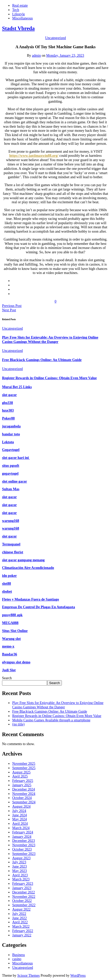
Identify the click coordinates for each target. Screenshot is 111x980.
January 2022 (22, 935)
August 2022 (21, 909)
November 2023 (24, 845)
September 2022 (24, 905)
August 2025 (21, 772)
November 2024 (24, 794)
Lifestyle (19, 14)
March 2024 (21, 828)
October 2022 (22, 901)
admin (37, 56)
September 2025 (24, 768)
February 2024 (23, 832)
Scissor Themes (29, 976)
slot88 (6, 584)
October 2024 (22, 798)
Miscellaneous (23, 18)
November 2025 (24, 764)
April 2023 (20, 875)
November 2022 (24, 897)
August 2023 (21, 858)
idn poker (9, 576)
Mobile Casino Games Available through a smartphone (51, 720)
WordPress (78, 976)
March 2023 (21, 879)
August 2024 (21, 806)
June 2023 (19, 867)
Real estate (20, 5)
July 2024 (19, 811)
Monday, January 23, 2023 (65, 56)
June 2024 (19, 815)
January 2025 (22, 785)
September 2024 (24, 802)
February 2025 (23, 781)
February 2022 (23, 931)
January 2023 (22, 888)
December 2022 (24, 892)
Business (19, 955)
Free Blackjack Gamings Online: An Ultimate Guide (42, 360)
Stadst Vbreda (18, 28)
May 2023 (19, 871)
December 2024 (24, 789)
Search (7, 678)
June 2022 (19, 918)
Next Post (9, 310)
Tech (16, 10)
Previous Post (12, 306)
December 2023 (24, 841)
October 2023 (22, 849)
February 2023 (23, 884)
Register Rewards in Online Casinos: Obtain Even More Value (49, 378)
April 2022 (20, 922)
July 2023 (19, 862)
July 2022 (19, 914)
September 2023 (24, 854)
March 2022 (21, 927)
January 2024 (22, 837)
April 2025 (20, 776)
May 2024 (19, 819)
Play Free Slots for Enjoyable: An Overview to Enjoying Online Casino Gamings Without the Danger (50, 340)
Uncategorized (55, 38)
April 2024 (20, 824)
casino (17, 959)
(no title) (18, 724)
